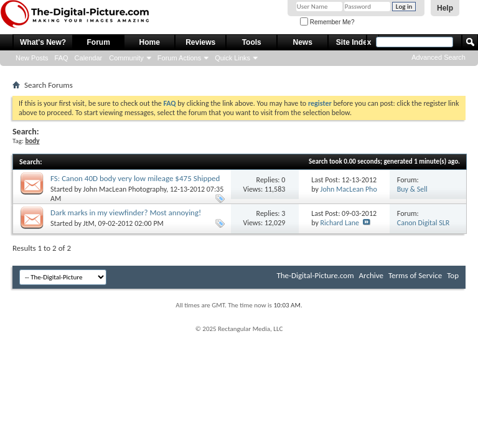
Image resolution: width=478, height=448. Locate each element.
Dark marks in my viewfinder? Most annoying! (126, 212)
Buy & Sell (412, 189)
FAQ (62, 58)
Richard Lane (340, 223)
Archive (371, 275)
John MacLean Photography (125, 189)
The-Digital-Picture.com (315, 275)
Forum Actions (179, 58)
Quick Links (232, 58)
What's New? (43, 42)
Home (150, 42)
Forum (99, 42)
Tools (252, 42)
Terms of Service (415, 275)
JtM (89, 223)
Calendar (89, 58)
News (303, 42)
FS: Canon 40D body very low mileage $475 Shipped (135, 178)
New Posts (32, 58)
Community (126, 58)
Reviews (200, 42)
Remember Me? (327, 22)
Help (445, 8)
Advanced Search (438, 57)
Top (453, 275)
